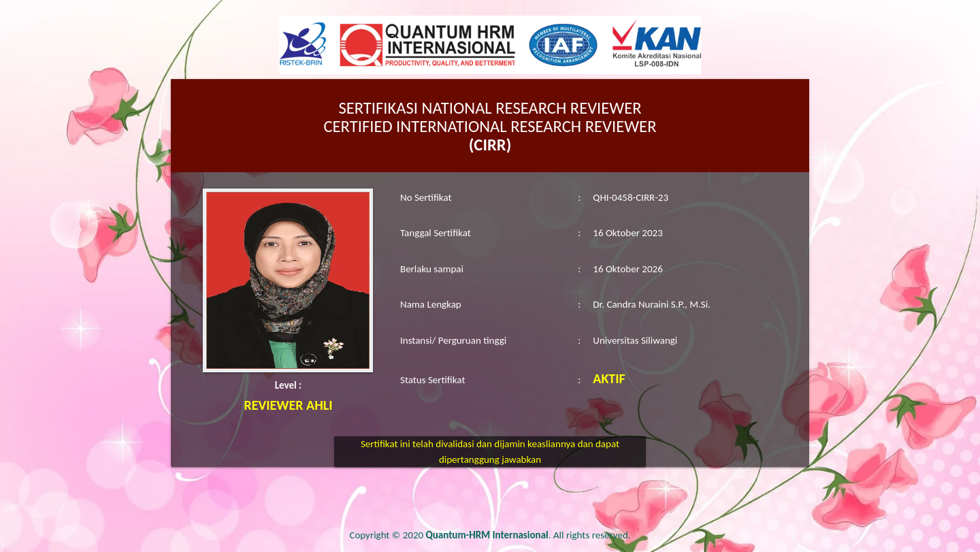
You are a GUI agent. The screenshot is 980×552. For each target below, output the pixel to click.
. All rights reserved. (528, 535)
